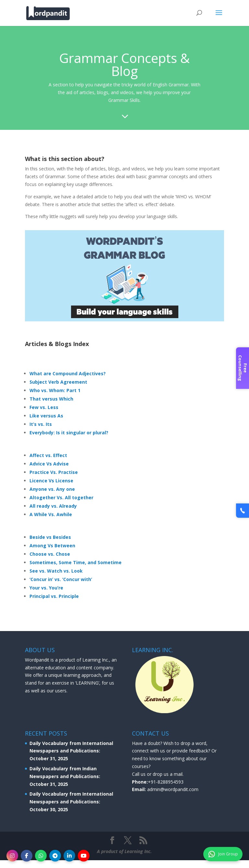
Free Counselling (243, 368)
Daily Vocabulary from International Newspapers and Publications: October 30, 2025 (71, 802)
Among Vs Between (52, 546)
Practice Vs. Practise (54, 472)
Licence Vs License (51, 481)
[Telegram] (55, 856)
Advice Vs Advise (49, 464)
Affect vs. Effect (48, 455)
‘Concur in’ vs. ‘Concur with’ (61, 579)
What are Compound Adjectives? (68, 373)
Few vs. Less (44, 407)
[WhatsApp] (41, 856)
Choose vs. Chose (50, 554)
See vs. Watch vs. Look (56, 571)
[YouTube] (84, 856)
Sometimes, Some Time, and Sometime (76, 562)
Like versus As (46, 416)
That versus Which (51, 399)
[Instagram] (12, 856)
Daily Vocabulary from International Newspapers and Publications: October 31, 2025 (71, 751)
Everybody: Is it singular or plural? (69, 433)
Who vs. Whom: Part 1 (55, 390)
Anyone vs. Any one (52, 489)
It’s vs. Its (41, 424)
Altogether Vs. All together (61, 497)
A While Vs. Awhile (51, 514)
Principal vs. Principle (54, 596)
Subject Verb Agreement (58, 382)
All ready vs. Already (53, 506)
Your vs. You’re (46, 588)
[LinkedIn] (69, 856)
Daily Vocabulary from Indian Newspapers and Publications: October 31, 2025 (65, 776)
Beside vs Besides (50, 537)
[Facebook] (27, 856)
